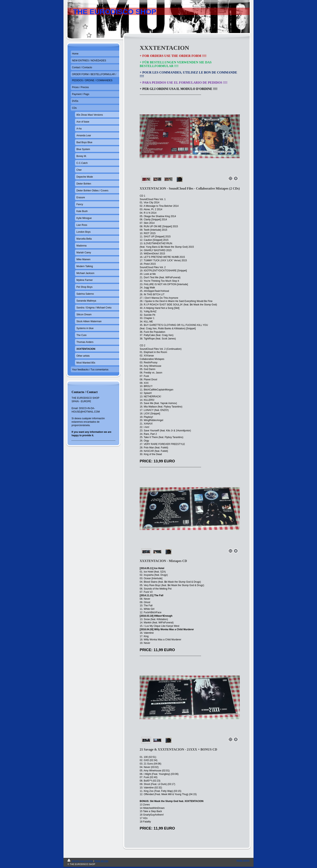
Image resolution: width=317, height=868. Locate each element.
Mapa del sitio (101, 861)
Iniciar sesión (243, 860)
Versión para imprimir (80, 861)
